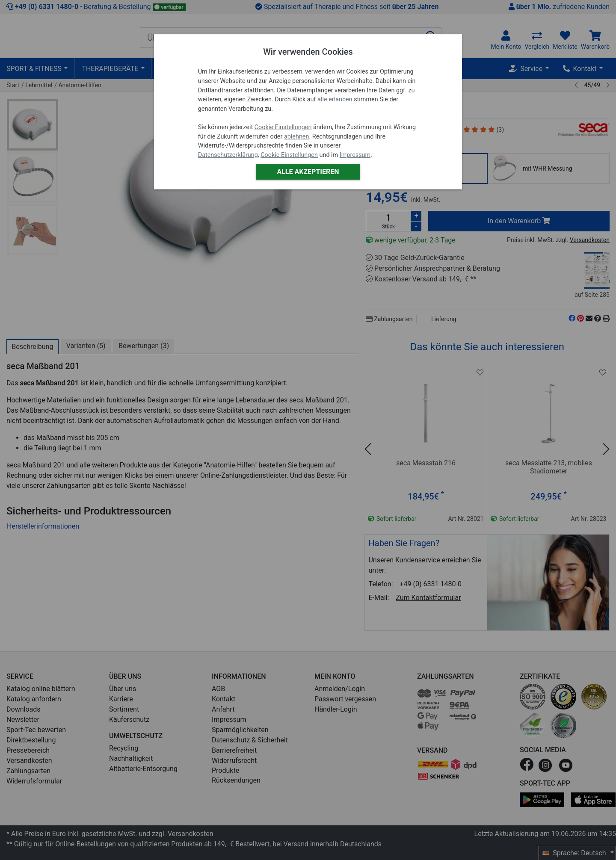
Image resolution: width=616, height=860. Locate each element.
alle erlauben (335, 99)
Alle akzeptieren (308, 172)
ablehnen (297, 137)
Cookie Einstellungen (283, 127)
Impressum (355, 155)
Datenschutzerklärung (228, 155)
